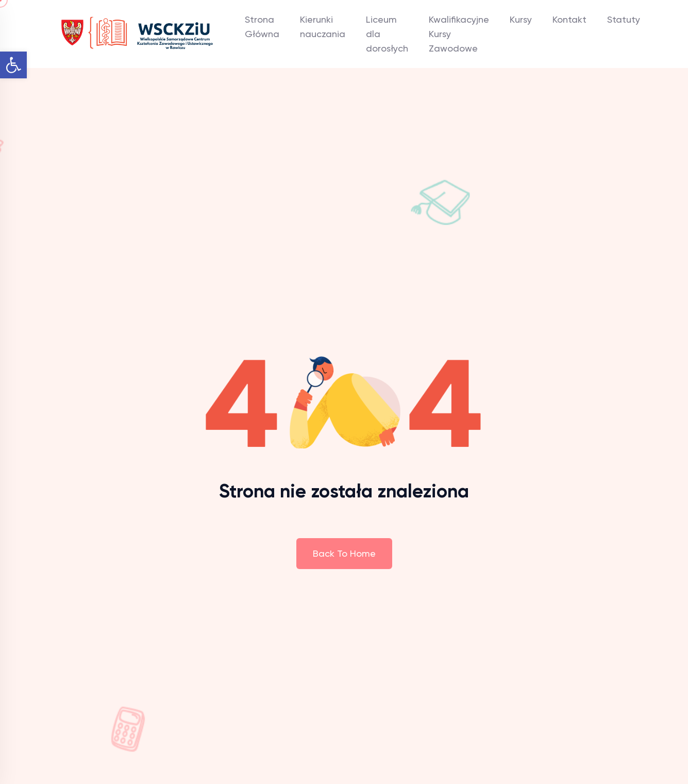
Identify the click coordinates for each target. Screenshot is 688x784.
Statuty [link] (624, 19)
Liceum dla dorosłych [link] (387, 34)
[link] (13, 65)
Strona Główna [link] (262, 27)
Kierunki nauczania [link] (323, 27)
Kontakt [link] (569, 19)
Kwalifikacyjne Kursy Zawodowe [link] (459, 34)
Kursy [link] (521, 19)
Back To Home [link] (344, 553)
